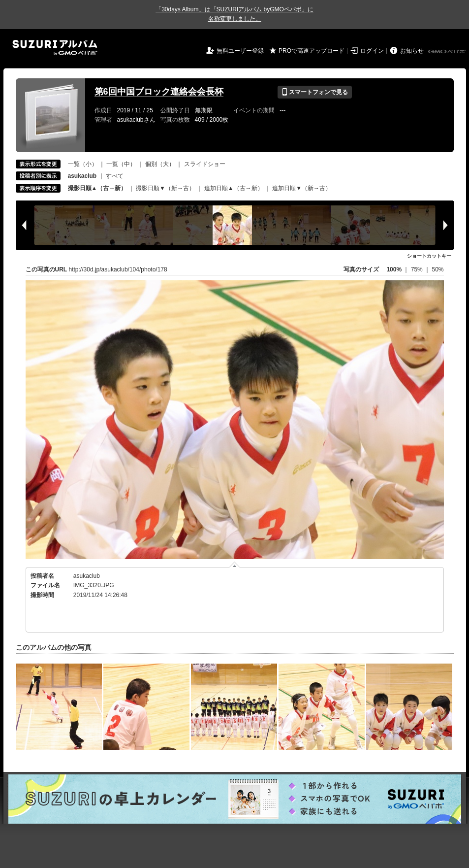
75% (418, 269)
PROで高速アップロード (312, 51)
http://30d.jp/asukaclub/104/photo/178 (118, 269)
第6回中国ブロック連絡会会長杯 (159, 92)
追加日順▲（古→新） (234, 188)
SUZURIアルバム (55, 48)
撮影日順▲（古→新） (97, 188)
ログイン (372, 51)
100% (394, 269)
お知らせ (412, 51)
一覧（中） (121, 164)
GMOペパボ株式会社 (448, 52)
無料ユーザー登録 (240, 51)
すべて (115, 176)
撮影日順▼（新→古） (165, 188)
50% (438, 269)
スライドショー (205, 164)
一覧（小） (83, 164)
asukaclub (87, 576)
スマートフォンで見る (315, 92)
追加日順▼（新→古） (302, 188)
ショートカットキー (429, 256)
